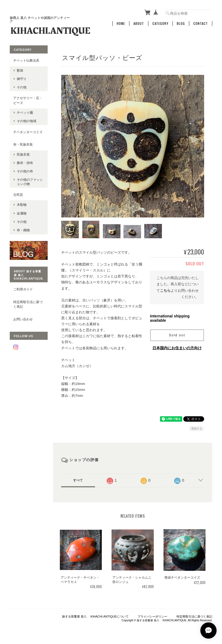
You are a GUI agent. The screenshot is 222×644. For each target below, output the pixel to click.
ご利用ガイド (23, 289)
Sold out (177, 335)
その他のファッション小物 (30, 182)
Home (121, 24)
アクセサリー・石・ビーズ (28, 100)
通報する (197, 429)
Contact (201, 24)
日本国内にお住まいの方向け (177, 348)
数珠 (20, 70)
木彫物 (22, 205)
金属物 (22, 213)
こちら (165, 291)
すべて (78, 480)
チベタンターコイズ (28, 132)
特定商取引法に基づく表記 (28, 304)
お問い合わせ (23, 319)
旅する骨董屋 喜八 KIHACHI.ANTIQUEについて (95, 616)
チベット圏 (25, 113)
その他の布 (25, 171)
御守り (22, 79)
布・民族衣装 (23, 144)
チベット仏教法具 (26, 60)
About (139, 24)
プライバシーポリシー (152, 616)
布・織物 (23, 230)
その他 (22, 87)
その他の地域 (27, 121)
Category (160, 24)
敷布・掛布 (25, 163)
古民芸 (18, 195)
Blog (181, 24)
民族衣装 (23, 154)
